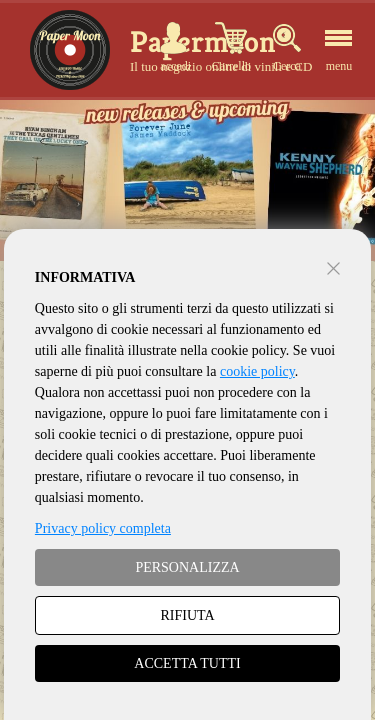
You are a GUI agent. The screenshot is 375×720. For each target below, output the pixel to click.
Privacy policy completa (103, 528)
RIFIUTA (187, 615)
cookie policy (257, 371)
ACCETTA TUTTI (187, 663)
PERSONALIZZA (187, 567)
